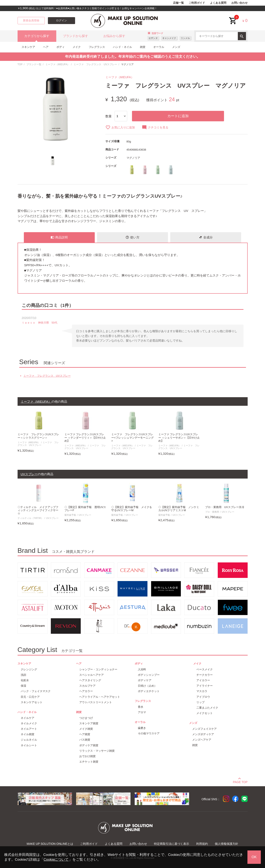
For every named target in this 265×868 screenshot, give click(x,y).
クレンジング (29, 669)
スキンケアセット (32, 702)
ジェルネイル (29, 740)
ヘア (46, 47)
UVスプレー (52, 518)
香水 (141, 707)
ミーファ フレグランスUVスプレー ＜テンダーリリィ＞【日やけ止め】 (85, 438)
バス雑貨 (85, 740)
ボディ (61, 47)
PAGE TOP (240, 781)
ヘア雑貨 (85, 734)
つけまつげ (86, 718)
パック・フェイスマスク (36, 691)
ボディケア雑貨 (89, 745)
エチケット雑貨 (89, 762)
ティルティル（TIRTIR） (31, 518)
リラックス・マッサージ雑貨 (97, 751)
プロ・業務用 (212, 512)
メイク (77, 47)
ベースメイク (205, 669)
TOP (20, 64)
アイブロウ (203, 697)
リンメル (185, 38)
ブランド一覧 (34, 64)
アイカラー (203, 680)
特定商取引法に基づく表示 (172, 844)
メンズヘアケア (202, 740)
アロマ (142, 712)
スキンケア (28, 47)
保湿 (23, 686)
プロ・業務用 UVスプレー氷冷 (225, 507)
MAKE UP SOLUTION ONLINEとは (50, 844)
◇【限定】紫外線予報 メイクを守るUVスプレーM (132, 509)
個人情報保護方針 (227, 844)
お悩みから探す (114, 36)
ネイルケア (28, 718)
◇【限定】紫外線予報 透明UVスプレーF (85, 509)
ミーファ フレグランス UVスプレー (95, 64)
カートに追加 (178, 116)
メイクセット (205, 713)
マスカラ (202, 691)
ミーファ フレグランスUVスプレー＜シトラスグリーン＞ (38, 436)
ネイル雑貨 (28, 734)
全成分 (206, 237)
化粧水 (25, 680)
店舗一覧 (178, 3)
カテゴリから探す (37, 36)
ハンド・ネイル (122, 47)
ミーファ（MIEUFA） (58, 64)
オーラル (159, 47)
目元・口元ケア (30, 697)
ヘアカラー (86, 691)
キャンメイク (169, 38)
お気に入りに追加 (120, 127)
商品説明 (59, 237)
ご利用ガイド (197, 3)
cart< (233, 17)
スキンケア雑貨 (89, 723)
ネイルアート (29, 729)
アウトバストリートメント (96, 702)
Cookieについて (56, 860)
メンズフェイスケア (204, 729)
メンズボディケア (203, 734)
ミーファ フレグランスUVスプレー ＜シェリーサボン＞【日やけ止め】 (179, 438)
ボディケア (145, 680)
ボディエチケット (149, 691)
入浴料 (142, 669)
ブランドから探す (76, 36)
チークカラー (205, 675)
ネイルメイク (29, 723)
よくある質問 (218, 3)
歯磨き (142, 728)
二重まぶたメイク (207, 708)
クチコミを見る (155, 127)
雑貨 (143, 47)
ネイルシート (29, 745)
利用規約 (202, 844)
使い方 (132, 237)
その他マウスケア (149, 733)
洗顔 (23, 675)
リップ (200, 702)
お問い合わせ (239, 3)
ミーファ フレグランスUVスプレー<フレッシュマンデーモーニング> (132, 438)
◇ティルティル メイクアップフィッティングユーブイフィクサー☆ (38, 510)
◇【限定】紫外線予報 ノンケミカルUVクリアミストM (179, 509)
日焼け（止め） (147, 686)
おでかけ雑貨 (87, 756)
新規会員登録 (31, 20)
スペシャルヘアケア (92, 675)
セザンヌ (153, 38)
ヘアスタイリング (90, 680)
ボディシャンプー (149, 675)
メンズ (176, 47)
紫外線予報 (70, 515)
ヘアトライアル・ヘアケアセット (100, 697)
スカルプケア (87, 686)
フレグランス (97, 47)
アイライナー (205, 686)
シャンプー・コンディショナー (98, 669)
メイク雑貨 (86, 729)
